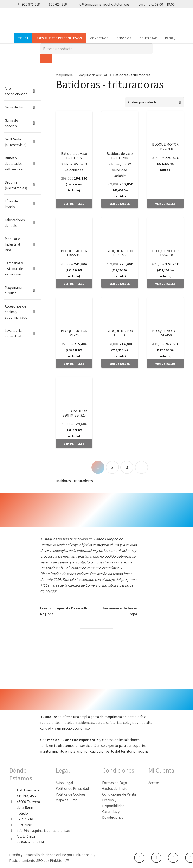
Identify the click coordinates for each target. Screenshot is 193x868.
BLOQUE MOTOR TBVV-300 (165, 147)
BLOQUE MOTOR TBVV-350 (74, 253)
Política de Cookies (71, 794)
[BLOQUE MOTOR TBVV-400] (120, 231)
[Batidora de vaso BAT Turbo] (120, 129)
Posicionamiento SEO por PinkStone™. (39, 860)
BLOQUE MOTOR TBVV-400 (120, 253)
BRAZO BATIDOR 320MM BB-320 (74, 413)
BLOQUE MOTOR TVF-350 (120, 333)
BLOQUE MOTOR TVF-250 (74, 333)
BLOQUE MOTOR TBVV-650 (165, 253)
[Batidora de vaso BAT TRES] (74, 129)
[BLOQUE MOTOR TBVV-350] (74, 231)
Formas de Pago (115, 783)
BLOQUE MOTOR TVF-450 (165, 333)
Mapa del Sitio (67, 800)
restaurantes (50, 723)
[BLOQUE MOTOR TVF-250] (74, 311)
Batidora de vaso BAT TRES (74, 156)
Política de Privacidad (72, 788)
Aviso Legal (64, 783)
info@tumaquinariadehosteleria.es (44, 831)
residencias (85, 723)
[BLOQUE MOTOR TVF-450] (165, 311)
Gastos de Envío (115, 788)
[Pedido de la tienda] (155, 102)
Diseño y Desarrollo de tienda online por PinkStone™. (51, 855)
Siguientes (141, 467)
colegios (130, 723)
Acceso (154, 783)
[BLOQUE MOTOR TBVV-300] (165, 125)
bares (100, 723)
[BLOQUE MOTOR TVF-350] (120, 311)
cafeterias (114, 723)
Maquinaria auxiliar (93, 75)
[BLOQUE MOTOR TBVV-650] (165, 231)
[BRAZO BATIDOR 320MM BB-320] (74, 391)
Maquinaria (64, 75)
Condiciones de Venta (119, 794)
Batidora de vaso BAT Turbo (120, 156)
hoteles (68, 723)
